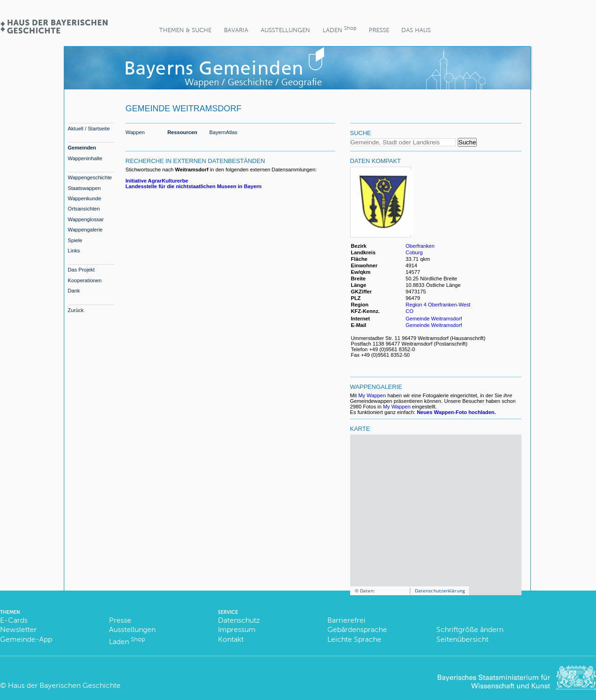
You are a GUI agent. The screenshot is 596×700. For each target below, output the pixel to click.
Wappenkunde (85, 198)
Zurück (76, 310)
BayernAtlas (223, 132)
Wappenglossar (86, 219)
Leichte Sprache (354, 639)
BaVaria (236, 30)
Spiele (75, 240)
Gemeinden (82, 148)
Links (74, 251)
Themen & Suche (185, 30)
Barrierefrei (346, 620)
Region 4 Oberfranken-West (438, 305)
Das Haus (416, 30)
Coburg (414, 252)
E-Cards (14, 620)
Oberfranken (420, 246)
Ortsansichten (84, 209)
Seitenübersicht (462, 639)
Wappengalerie (85, 230)
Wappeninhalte (85, 158)
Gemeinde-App (26, 639)
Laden (339, 29)
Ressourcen (183, 132)
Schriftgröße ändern (470, 629)
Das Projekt (81, 270)
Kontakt (231, 639)
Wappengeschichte (90, 177)
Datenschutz (239, 620)
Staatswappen (85, 188)
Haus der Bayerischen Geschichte (64, 685)
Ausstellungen (285, 30)
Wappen (135, 132)
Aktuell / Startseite (89, 129)
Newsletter (18, 629)
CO (410, 311)
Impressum (237, 629)
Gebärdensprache (357, 629)
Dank (74, 291)
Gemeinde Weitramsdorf (434, 319)
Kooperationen (85, 280)
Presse (379, 30)
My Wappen (372, 395)
